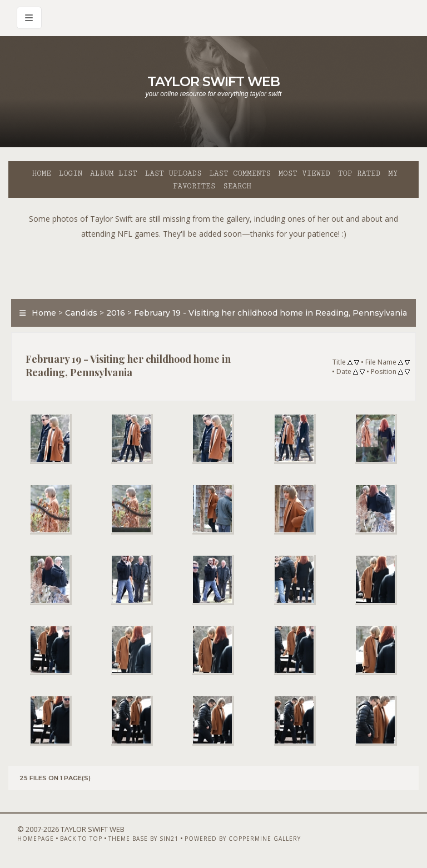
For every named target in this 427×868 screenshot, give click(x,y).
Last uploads (173, 173)
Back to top (81, 839)
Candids (81, 313)
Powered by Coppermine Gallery (243, 839)
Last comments (240, 173)
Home (42, 173)
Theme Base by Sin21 (143, 839)
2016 (116, 313)
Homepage (36, 839)
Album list (114, 173)
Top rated (359, 173)
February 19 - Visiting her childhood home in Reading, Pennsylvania (270, 313)
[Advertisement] (213, 266)
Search (237, 186)
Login (71, 173)
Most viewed (304, 173)
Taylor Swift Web (213, 81)
